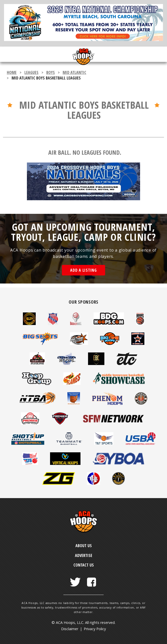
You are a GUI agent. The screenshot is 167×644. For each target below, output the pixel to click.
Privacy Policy (95, 629)
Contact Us (84, 565)
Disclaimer (70, 629)
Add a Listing (83, 270)
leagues (31, 72)
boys (51, 72)
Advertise (84, 555)
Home (12, 72)
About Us (84, 546)
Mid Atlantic (74, 72)
